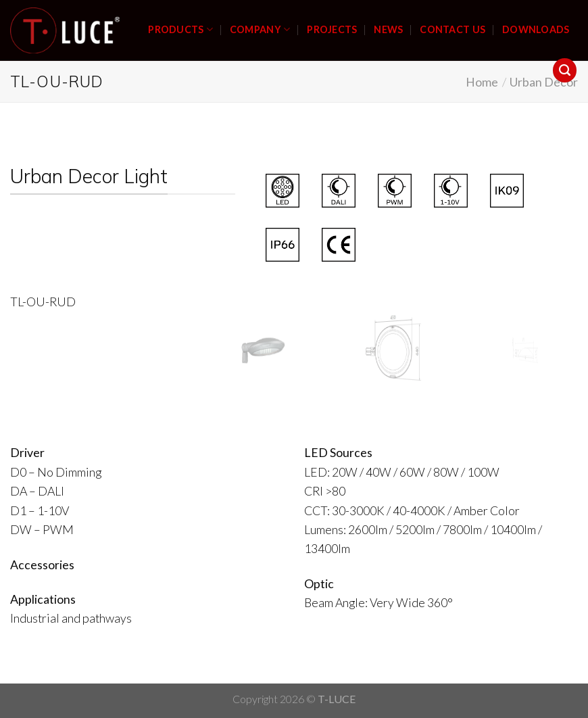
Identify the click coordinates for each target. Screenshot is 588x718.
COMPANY (260, 29)
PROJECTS (332, 29)
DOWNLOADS (536, 29)
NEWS (388, 29)
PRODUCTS (180, 29)
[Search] (565, 70)
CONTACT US (452, 29)
